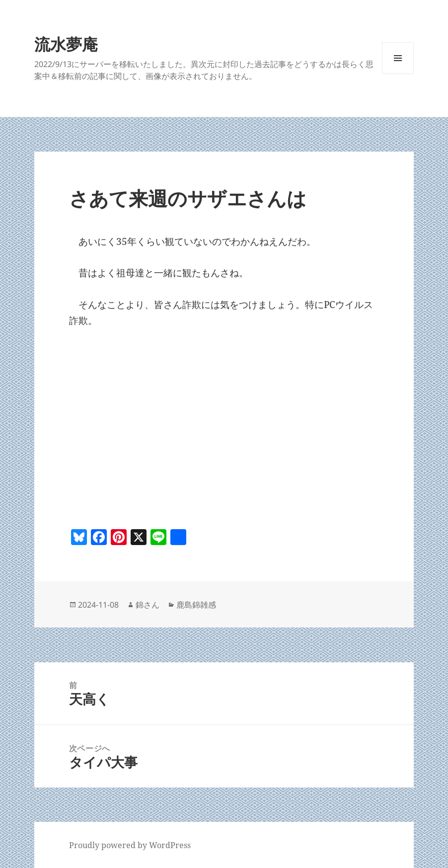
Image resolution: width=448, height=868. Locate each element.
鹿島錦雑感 (196, 605)
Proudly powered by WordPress (130, 845)
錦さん (148, 605)
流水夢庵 (66, 44)
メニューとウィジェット (398, 74)
